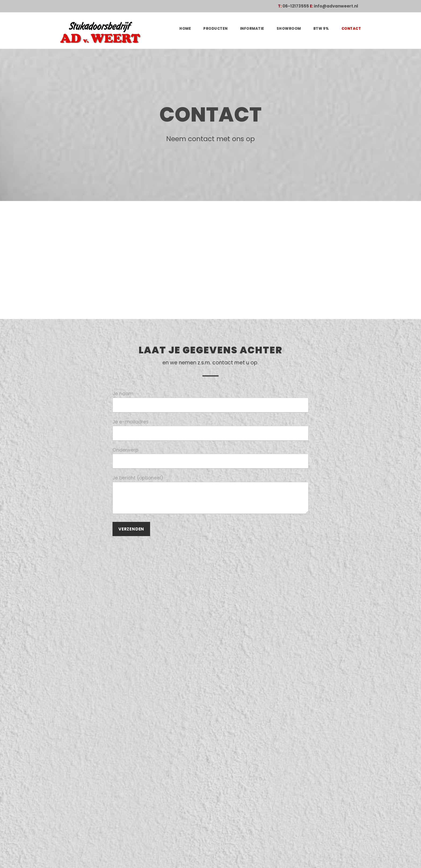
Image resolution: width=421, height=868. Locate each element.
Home (192, 29)
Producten (222, 29)
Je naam (210, 401)
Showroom (292, 29)
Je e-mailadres (210, 428)
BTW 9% (323, 29)
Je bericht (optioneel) (210, 491)
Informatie (257, 29)
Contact (352, 29)
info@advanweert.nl (339, 6)
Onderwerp (210, 454)
